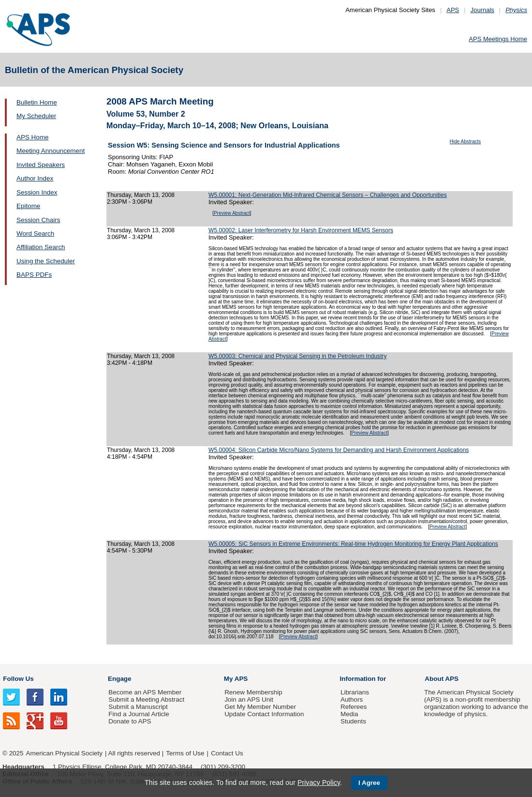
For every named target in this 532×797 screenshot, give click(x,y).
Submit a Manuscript (138, 707)
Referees (354, 707)
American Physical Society (64, 753)
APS (453, 10)
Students (353, 721)
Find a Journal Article (139, 714)
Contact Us (227, 753)
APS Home (32, 137)
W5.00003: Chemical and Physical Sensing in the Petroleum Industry (298, 356)
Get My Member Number (260, 707)
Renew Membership (253, 692)
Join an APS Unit (249, 699)
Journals (482, 10)
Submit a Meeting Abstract (146, 699)
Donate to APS (130, 721)
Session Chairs (38, 220)
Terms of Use (185, 753)
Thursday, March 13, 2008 (141, 195)
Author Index (35, 178)
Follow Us (18, 679)
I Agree (369, 783)
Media (349, 714)
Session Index (37, 192)
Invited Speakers (41, 165)
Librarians (355, 692)
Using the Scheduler (46, 261)
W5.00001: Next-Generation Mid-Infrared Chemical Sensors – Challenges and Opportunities (328, 195)
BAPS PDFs (34, 275)
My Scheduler (36, 116)
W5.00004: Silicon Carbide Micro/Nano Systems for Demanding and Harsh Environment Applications (339, 450)
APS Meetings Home (498, 39)
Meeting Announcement (51, 151)
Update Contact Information (264, 714)
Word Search (35, 233)
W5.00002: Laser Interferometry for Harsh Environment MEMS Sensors (301, 230)
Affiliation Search (41, 247)
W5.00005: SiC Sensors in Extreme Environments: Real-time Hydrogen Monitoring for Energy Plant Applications (353, 544)
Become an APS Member (145, 692)
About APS (442, 679)
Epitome (28, 206)
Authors (352, 699)
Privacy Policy (319, 782)
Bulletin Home (37, 102)
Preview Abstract (232, 213)
